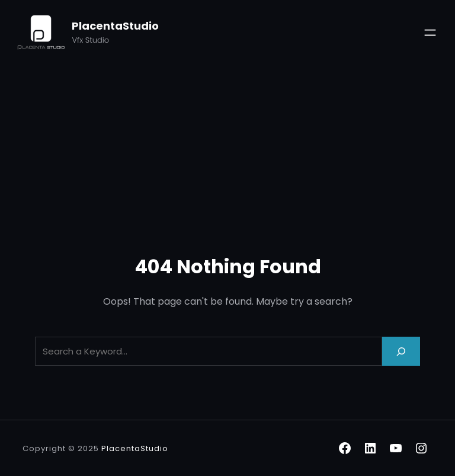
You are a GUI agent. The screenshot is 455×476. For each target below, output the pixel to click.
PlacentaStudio (115, 26)
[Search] (401, 351)
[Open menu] (430, 33)
